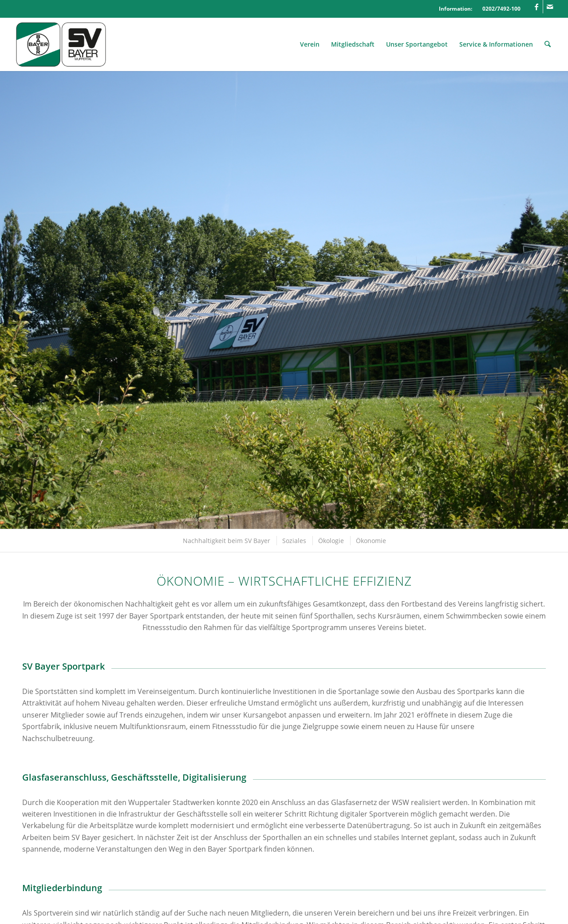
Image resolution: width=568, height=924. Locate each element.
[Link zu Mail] (550, 7)
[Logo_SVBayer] (61, 44)
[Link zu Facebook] (536, 7)
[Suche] (548, 44)
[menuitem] (310, 44)
